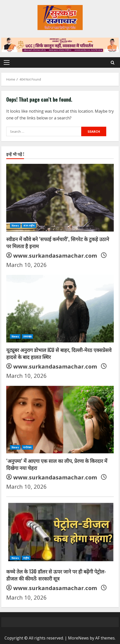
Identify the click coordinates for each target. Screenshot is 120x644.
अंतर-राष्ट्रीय (29, 226)
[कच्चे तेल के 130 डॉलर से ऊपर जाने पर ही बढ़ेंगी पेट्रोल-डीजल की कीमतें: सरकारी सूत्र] (60, 530)
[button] (7, 62)
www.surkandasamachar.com (55, 255)
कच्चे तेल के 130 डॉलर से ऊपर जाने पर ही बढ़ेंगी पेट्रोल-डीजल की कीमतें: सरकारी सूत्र (56, 575)
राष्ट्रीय (26, 558)
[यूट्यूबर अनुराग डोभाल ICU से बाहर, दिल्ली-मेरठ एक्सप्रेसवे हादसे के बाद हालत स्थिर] (60, 309)
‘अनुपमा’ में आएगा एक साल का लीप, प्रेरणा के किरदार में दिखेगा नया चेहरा (57, 464)
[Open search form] (113, 63)
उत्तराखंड (27, 336)
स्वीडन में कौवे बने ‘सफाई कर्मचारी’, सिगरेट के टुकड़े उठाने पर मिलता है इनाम (58, 242)
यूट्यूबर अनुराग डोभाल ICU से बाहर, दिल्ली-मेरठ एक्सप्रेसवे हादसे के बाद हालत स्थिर (59, 353)
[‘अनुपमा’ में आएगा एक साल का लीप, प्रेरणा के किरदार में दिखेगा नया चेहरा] (60, 419)
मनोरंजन (27, 447)
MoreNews (78, 638)
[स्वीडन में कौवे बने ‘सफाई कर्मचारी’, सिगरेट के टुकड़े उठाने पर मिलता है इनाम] (60, 198)
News (15, 226)
